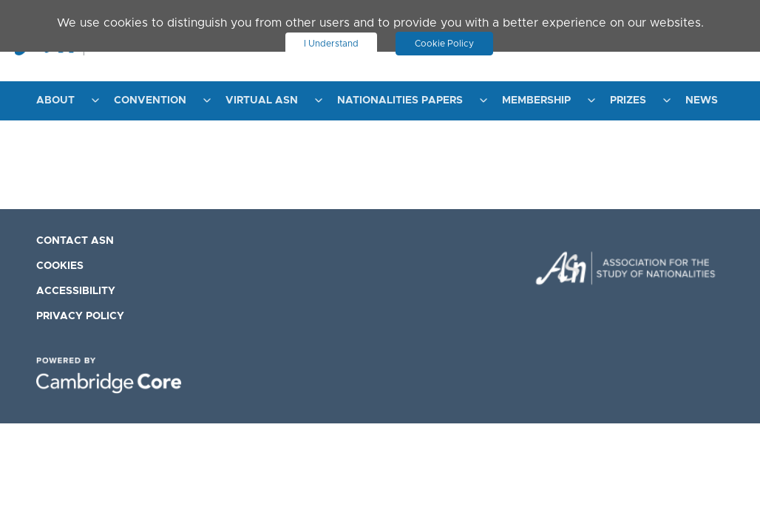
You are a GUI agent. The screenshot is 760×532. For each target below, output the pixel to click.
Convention (150, 100)
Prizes (628, 100)
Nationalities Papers (400, 100)
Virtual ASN (262, 100)
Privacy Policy (80, 316)
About (55, 100)
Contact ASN (75, 241)
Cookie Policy (444, 44)
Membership (536, 100)
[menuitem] (64, 101)
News (702, 100)
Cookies (60, 266)
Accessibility (76, 291)
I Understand (331, 44)
